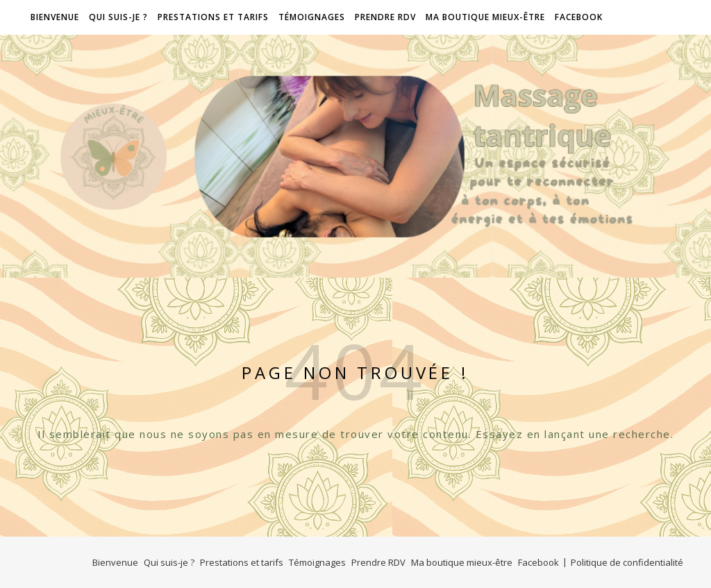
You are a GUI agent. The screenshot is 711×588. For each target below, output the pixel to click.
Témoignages (312, 17)
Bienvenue (53, 17)
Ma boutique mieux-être (485, 17)
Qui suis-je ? (118, 17)
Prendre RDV (385, 17)
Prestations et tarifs (213, 17)
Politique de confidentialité (627, 562)
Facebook (579, 17)
